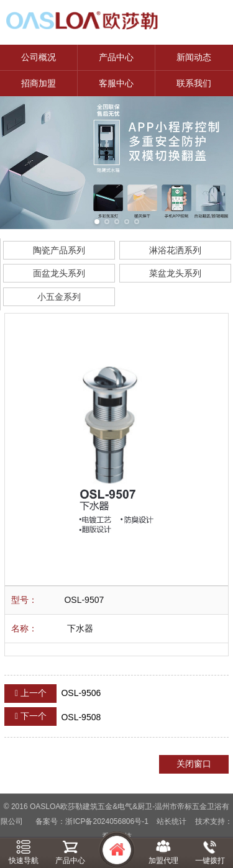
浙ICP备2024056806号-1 (107, 821)
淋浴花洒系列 (175, 250)
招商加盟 (39, 83)
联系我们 (194, 83)
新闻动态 (194, 57)
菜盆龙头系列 (175, 273)
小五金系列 (59, 297)
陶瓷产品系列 (59, 250)
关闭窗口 (194, 764)
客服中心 (116, 83)
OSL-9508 (53, 717)
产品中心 (116, 57)
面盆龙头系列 (59, 273)
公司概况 (39, 57)
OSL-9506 (53, 694)
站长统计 (171, 821)
